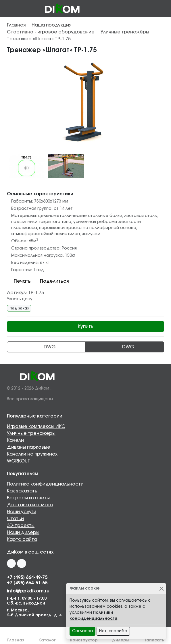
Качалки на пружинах (32, 454)
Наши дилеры (23, 532)
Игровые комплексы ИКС (36, 426)
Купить (86, 326)
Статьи (15, 519)
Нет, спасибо (113, 631)
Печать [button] (19, 281)
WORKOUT (19, 461)
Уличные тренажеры (31, 433)
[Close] (161, 589)
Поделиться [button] (51, 281)
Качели (15, 440)
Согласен (82, 631)
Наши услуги (22, 512)
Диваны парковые (29, 447)
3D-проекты (21, 526)
